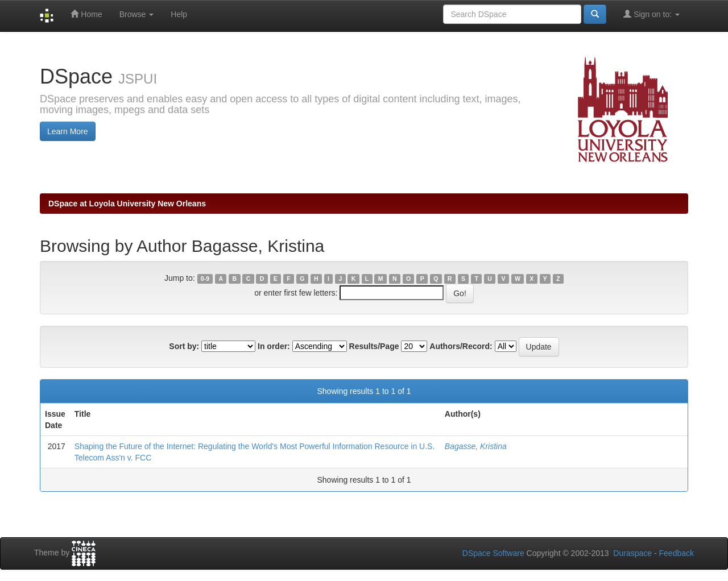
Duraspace (632, 553)
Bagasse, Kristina (476, 446)
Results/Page (374, 346)
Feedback (677, 553)
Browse (137, 14)
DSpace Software (493, 553)
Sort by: (184, 346)
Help (179, 14)
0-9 (205, 279)
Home (86, 14)
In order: (274, 346)
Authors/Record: (461, 346)
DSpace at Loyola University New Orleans (127, 204)
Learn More (68, 131)
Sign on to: (652, 14)
